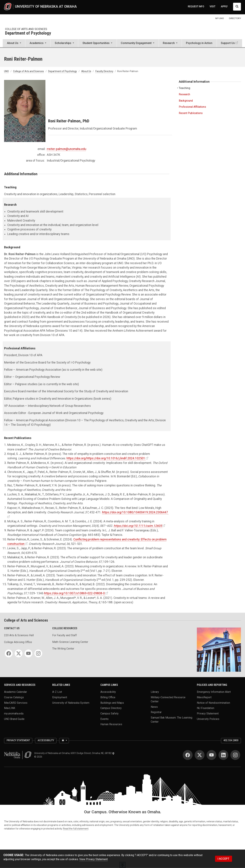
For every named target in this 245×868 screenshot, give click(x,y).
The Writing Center (63, 649)
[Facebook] (9, 653)
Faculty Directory (104, 71)
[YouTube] (28, 653)
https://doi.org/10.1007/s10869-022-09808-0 (74, 593)
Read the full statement (76, 829)
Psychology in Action (199, 43)
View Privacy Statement (93, 859)
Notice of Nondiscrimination (213, 703)
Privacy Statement (208, 714)
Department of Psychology (28, 33)
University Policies (208, 719)
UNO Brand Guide (14, 719)
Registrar (156, 712)
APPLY (224, 6)
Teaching (185, 88)
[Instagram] (38, 653)
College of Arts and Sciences (26, 29)
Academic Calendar (15, 692)
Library (155, 692)
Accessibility (108, 692)
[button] (14, 43)
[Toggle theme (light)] (64, 741)
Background (186, 101)
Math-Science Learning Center (70, 642)
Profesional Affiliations (192, 107)
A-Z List (57, 692)
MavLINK (10, 708)
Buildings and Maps (112, 703)
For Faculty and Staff (65, 635)
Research (184, 94)
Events (104, 719)
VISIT (213, 6)
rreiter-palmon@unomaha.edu (67, 149)
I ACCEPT (223, 859)
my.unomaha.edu (14, 714)
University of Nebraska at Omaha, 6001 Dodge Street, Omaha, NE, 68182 (74, 753)
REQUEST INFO (196, 6)
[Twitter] (19, 653)
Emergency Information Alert (214, 692)
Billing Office (108, 697)
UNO (6, 71)
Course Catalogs (14, 697)
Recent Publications (191, 113)
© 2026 (39, 757)
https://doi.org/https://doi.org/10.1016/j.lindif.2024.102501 (106, 458)
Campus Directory (111, 708)
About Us (86, 71)
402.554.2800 (231, 740)
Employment (60, 697)
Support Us (228, 43)
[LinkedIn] (223, 755)
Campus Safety (109, 714)
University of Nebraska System (71, 703)
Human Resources (111, 724)
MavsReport (204, 697)
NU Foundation (206, 708)
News (154, 707)
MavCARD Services (16, 703)
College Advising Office (18, 642)
